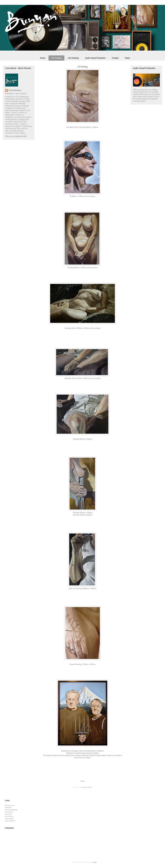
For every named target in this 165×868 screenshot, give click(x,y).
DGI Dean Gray (9, 805)
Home (43, 58)
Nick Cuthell (8, 814)
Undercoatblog (9, 818)
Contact (115, 58)
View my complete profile (16, 136)
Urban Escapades (10, 821)
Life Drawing (73, 58)
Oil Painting (57, 58)
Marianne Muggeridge (11, 810)
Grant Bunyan (15, 90)
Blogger (95, 862)
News (127, 58)
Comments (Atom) (86, 787)
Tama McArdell (9, 816)
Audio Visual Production (95, 58)
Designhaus (8, 807)
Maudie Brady (9, 812)
